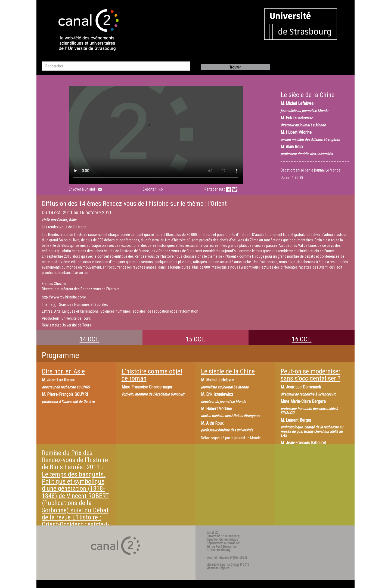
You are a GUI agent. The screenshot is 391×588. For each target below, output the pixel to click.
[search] (116, 66)
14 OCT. (90, 339)
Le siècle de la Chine (228, 371)
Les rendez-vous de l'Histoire (64, 227)
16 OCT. (302, 339)
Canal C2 (212, 533)
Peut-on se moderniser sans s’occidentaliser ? (311, 375)
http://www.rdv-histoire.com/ (64, 297)
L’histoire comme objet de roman (152, 375)
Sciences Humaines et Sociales (83, 304)
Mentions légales (218, 568)
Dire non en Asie (63, 371)
